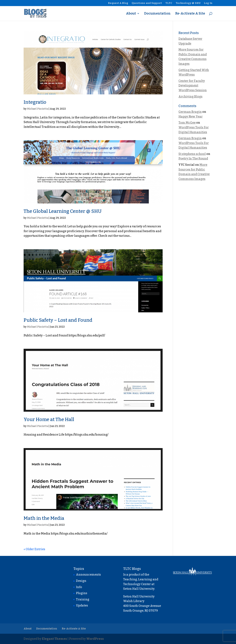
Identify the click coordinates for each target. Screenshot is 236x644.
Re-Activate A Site (190, 14)
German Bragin (190, 112)
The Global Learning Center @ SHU (63, 211)
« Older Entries (34, 549)
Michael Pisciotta (38, 109)
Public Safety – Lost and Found (58, 320)
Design (81, 581)
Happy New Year (191, 117)
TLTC (169, 3)
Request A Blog (118, 3)
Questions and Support (147, 3)
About (131, 14)
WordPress (95, 639)
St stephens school (192, 154)
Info (79, 587)
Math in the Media (44, 518)
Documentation (157, 14)
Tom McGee (187, 123)
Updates (82, 605)
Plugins (82, 593)
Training (83, 599)
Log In (208, 3)
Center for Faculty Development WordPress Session (193, 86)
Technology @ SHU (188, 3)
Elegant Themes (54, 639)
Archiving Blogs (190, 96)
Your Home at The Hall (49, 419)
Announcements (88, 575)
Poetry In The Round (193, 158)
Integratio (35, 102)
